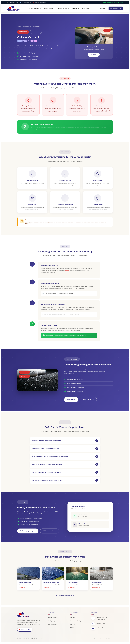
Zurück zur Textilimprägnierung (65, 597)
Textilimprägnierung (27, 27)
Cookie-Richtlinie (108, 640)
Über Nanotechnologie (76, 622)
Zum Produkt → (94, 55)
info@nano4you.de (26, 3)
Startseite (19, 27)
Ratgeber (76, 8)
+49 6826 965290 (14, 3)
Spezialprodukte (63, 8)
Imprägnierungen (35, 8)
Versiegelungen (49, 8)
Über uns (86, 8)
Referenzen (103, 8)
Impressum (89, 640)
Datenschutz (98, 640)
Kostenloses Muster (116, 8)
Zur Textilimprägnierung (28, 532)
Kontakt (72, 629)
